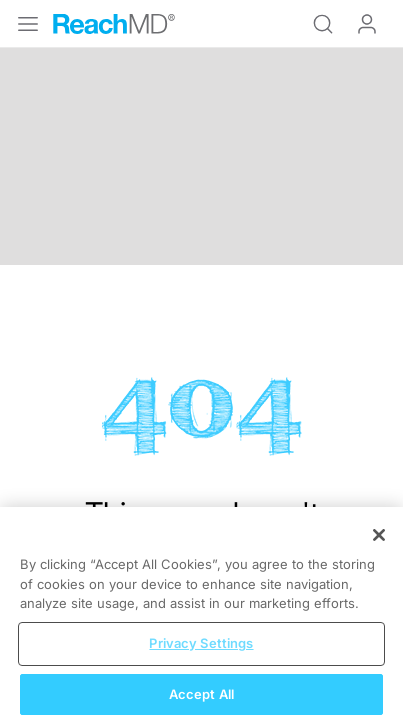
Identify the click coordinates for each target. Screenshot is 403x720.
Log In (367, 24)
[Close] (379, 543)
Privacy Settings (201, 651)
